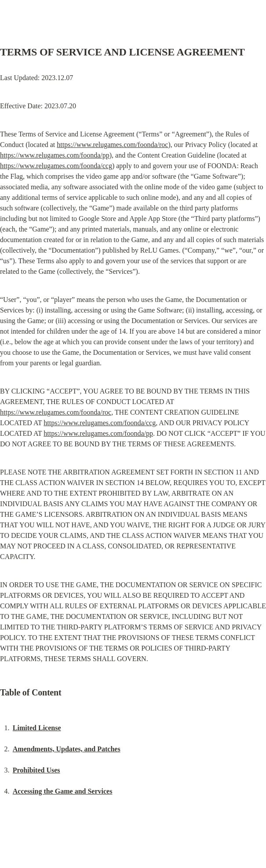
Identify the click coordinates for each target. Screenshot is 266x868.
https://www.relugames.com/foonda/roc (112, 145)
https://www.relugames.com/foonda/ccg (56, 166)
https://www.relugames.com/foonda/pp (55, 155)
